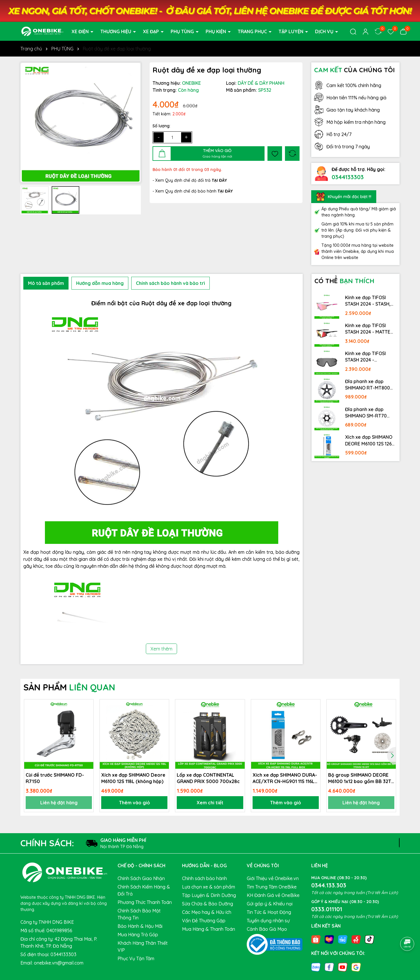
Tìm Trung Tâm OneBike (272, 887)
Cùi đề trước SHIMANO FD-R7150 (55, 778)
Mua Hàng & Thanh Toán (209, 929)
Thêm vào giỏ (134, 803)
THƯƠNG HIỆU (116, 31)
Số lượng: (161, 126)
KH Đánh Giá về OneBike (273, 895)
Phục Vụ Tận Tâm (136, 958)
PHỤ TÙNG (183, 31)
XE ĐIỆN (81, 31)
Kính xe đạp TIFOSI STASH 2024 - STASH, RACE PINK (368, 301)
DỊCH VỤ (325, 31)
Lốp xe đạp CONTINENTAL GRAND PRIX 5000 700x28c (208, 778)
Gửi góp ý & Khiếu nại (270, 904)
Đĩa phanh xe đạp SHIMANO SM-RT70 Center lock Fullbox (366, 413)
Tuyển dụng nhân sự (268, 921)
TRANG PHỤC (253, 31)
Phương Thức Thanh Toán (145, 902)
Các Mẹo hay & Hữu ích (207, 912)
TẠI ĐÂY (225, 191)
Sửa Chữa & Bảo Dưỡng (208, 904)
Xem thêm (161, 649)
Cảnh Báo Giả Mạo (267, 929)
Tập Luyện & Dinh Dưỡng (209, 895)
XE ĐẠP (152, 31)
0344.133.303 (329, 885)
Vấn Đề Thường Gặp (204, 921)
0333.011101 (327, 909)
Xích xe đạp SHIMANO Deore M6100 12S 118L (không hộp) (133, 778)
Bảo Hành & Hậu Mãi (140, 926)
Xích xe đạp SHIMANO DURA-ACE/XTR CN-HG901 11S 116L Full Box (285, 778)
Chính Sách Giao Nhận (141, 878)
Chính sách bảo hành (204, 878)
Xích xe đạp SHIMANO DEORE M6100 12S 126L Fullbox (370, 440)
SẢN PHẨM (69, 687)
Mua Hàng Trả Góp (138, 935)
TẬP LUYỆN (292, 31)
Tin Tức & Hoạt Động (269, 912)
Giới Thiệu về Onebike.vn (273, 878)
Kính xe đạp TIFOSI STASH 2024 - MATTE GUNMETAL (368, 329)
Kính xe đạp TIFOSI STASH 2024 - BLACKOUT (365, 357)
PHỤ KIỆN (216, 31)
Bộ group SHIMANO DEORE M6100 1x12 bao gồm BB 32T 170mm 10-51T (360, 778)
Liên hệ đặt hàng (59, 803)
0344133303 (348, 177)
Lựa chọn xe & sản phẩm (209, 887)
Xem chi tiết (210, 803)
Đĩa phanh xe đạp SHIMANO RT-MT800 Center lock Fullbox (367, 385)
